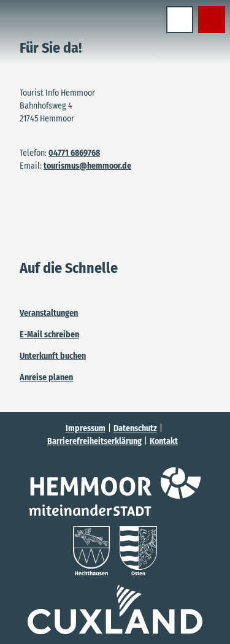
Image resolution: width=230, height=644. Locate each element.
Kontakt (164, 441)
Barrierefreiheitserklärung (94, 441)
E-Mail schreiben (49, 335)
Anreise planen (46, 378)
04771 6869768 (74, 153)
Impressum (86, 428)
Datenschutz (135, 428)
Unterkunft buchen (53, 356)
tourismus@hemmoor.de (87, 166)
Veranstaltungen (49, 313)
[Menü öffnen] (180, 20)
